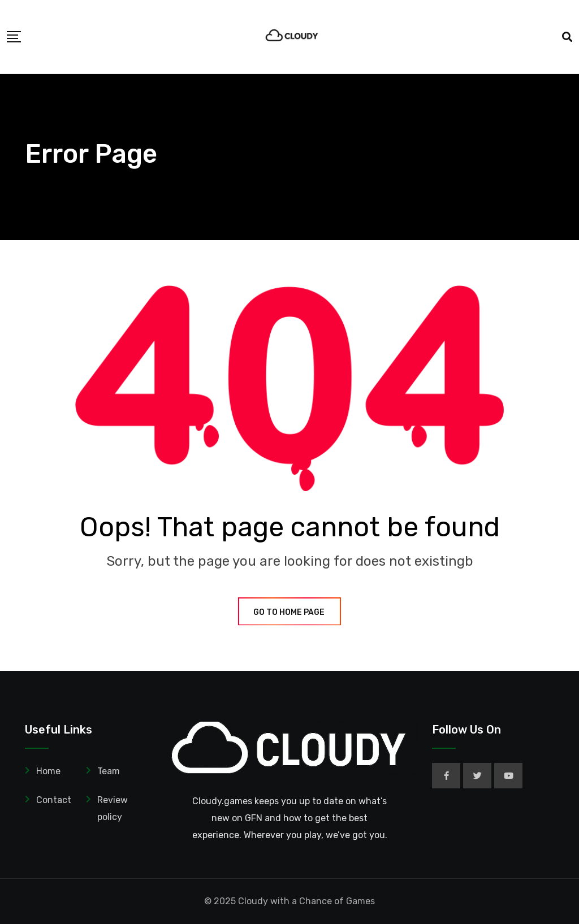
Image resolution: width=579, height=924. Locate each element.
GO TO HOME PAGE (289, 612)
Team (109, 771)
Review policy (113, 808)
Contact (54, 800)
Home (48, 771)
